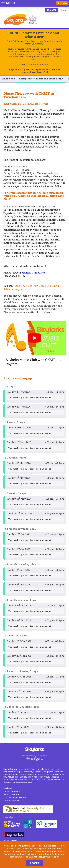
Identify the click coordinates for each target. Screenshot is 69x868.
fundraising (22, 782)
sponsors (13, 840)
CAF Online (9, 777)
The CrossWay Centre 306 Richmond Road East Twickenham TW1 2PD (15, 793)
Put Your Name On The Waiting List (33, 125)
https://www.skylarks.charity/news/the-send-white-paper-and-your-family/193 (35, 71)
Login (64, 10)
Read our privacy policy (37, 854)
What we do (8, 79)
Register (52, 10)
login (21, 398)
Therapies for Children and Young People (41, 79)
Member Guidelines (33, 273)
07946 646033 (11, 800)
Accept (35, 863)
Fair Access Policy (30, 137)
